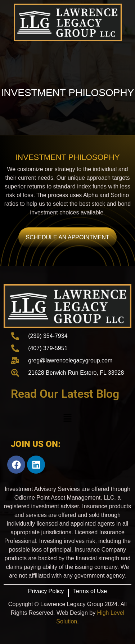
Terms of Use (90, 591)
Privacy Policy (46, 591)
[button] (67, 418)
